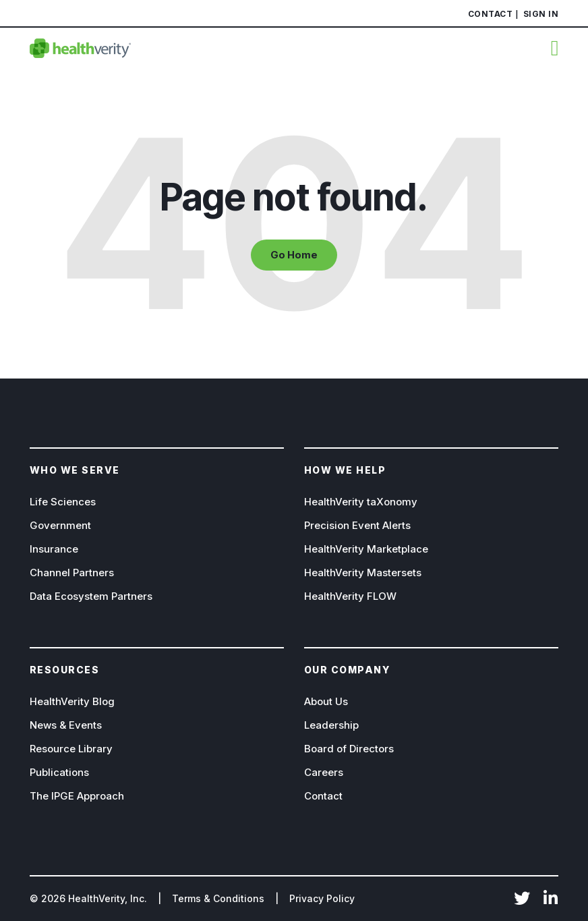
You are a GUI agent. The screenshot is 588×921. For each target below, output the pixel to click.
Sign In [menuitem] (541, 14)
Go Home (294, 255)
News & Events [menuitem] (66, 725)
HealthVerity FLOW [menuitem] (350, 596)
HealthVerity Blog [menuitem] (72, 701)
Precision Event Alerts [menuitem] (357, 525)
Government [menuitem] (60, 525)
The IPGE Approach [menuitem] (77, 796)
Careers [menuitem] (324, 772)
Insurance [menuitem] (54, 549)
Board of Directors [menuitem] (349, 749)
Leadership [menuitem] (331, 725)
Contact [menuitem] (491, 14)
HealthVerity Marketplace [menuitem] (366, 549)
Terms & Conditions (218, 898)
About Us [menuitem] (326, 701)
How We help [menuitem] (345, 470)
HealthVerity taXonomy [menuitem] (361, 502)
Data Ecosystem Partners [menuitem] (91, 596)
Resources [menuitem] (65, 670)
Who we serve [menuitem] (75, 470)
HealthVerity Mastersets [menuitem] (363, 573)
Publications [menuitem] (59, 772)
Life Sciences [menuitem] (63, 502)
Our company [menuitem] (347, 670)
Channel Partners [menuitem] (72, 573)
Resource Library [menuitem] (71, 749)
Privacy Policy (322, 898)
